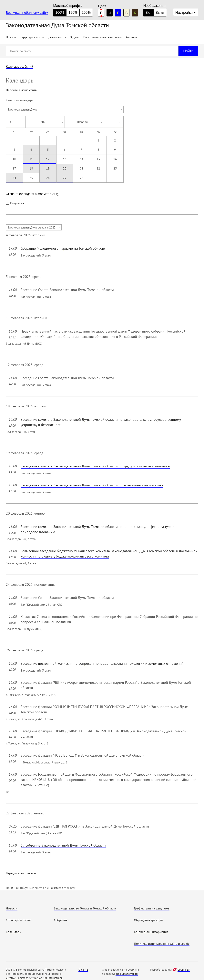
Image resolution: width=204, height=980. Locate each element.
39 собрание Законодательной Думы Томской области (63, 845)
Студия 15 (184, 970)
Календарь (13, 932)
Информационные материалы (102, 37)
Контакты (131, 37)
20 (65, 168)
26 (48, 178)
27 (65, 178)
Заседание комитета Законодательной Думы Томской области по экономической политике (92, 485)
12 (48, 159)
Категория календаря (20, 100)
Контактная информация (151, 932)
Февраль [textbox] (83, 122)
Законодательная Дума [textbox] (22, 109)
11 (31, 159)
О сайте (83, 970)
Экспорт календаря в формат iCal (31, 194)
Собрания (61, 920)
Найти (188, 51)
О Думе (75, 37)
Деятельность (57, 37)
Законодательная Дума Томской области (57, 25)
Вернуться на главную (21, 873)
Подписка (17, 203)
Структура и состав (32, 37)
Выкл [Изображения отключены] (160, 13)
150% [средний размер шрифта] (73, 13)
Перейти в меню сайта (21, 90)
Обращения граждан (148, 920)
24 (14, 178)
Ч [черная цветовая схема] (110, 13)
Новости (11, 37)
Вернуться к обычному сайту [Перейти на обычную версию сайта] (27, 13)
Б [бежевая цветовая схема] (127, 13)
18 (31, 168)
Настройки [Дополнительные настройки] (184, 13)
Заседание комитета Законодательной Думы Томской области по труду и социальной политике (95, 466)
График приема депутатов (152, 908)
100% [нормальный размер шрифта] (60, 13)
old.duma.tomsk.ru (127, 974)
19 (48, 168)
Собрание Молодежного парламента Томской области (63, 248)
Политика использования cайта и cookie (162, 944)
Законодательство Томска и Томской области (85, 908)
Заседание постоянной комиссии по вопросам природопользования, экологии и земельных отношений (102, 663)
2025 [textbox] (44, 122)
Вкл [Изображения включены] (148, 13)
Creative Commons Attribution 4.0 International (35, 978)
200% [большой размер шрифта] (86, 13)
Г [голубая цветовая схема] (118, 13)
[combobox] (65, 110)
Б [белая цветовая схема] (101, 13)
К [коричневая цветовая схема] (135, 13)
